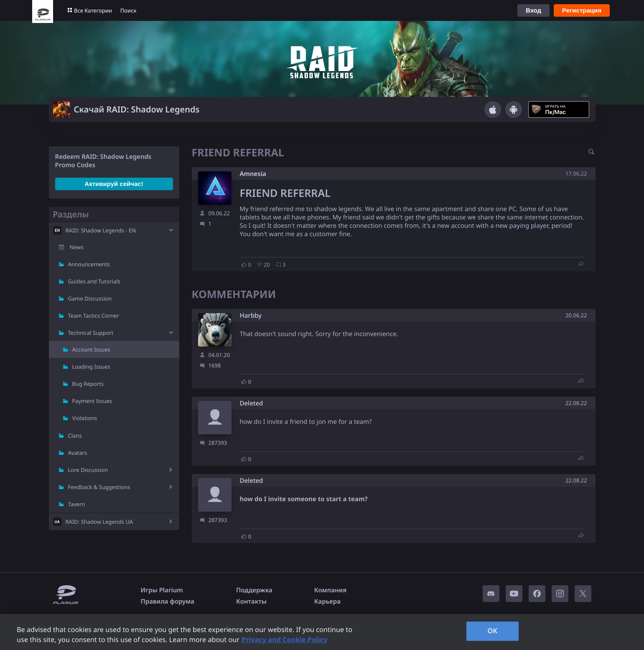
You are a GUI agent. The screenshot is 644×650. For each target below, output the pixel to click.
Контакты (251, 602)
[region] (322, 632)
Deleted (252, 404)
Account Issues (91, 349)
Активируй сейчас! (114, 184)
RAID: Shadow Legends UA (99, 522)
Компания (331, 590)
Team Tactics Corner (94, 316)
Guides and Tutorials (94, 281)
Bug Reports (88, 384)
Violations (85, 418)
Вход (533, 10)
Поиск (129, 10)
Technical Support (91, 333)
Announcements (89, 264)
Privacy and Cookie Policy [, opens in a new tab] (284, 640)
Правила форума (168, 602)
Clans (75, 436)
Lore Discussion (88, 470)
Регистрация (582, 10)
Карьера (327, 602)
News (77, 247)
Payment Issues (92, 401)
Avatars (78, 453)
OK (493, 631)
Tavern (77, 504)
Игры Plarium (162, 590)
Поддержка (254, 590)
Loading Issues (91, 367)
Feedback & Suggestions (99, 487)
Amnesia (253, 174)
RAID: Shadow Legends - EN (101, 230)
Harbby (251, 316)
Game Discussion (90, 298)
